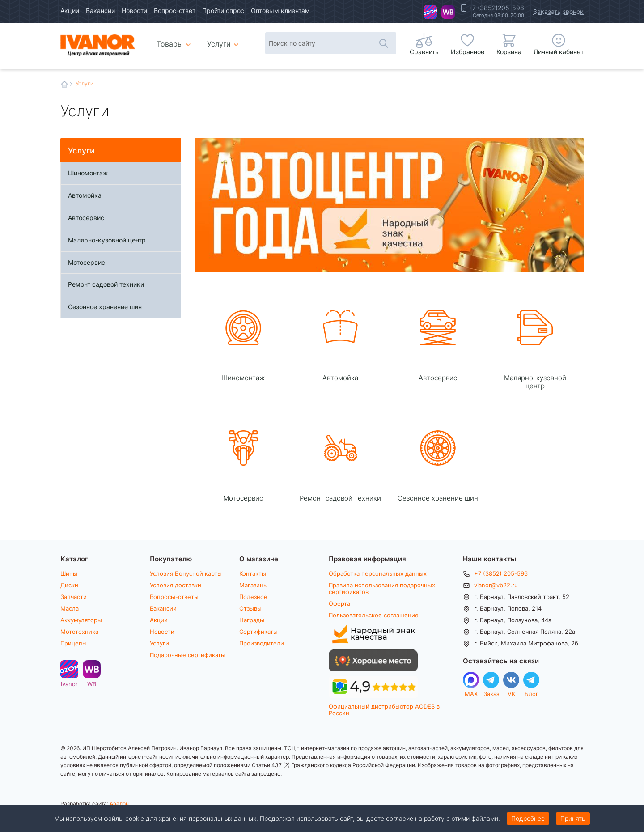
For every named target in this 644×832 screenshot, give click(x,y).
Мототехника (79, 632)
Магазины (254, 585)
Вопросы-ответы (174, 597)
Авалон (119, 803)
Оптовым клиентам (280, 11)
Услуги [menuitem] (219, 44)
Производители (262, 643)
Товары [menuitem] (175, 40)
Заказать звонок (558, 11)
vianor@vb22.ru (496, 585)
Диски (69, 585)
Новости (134, 11)
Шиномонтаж (88, 173)
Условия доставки (176, 585)
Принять (573, 818)
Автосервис (86, 218)
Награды (252, 620)
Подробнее (528, 818)
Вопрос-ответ (175, 11)
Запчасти (74, 597)
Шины (69, 573)
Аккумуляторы (81, 620)
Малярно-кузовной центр (107, 240)
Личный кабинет (559, 52)
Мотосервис (87, 262)
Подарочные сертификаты (188, 655)
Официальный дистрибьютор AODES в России (384, 710)
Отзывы (250, 608)
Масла (70, 608)
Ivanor (430, 12)
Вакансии (100, 11)
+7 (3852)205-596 (496, 8)
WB (448, 12)
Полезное (253, 597)
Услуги (159, 643)
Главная (64, 84)
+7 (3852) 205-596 (501, 573)
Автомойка (85, 195)
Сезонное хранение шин (105, 307)
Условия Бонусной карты (186, 573)
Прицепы (74, 643)
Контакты (253, 573)
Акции (70, 11)
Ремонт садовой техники (106, 284)
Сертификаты (258, 632)
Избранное (468, 52)
